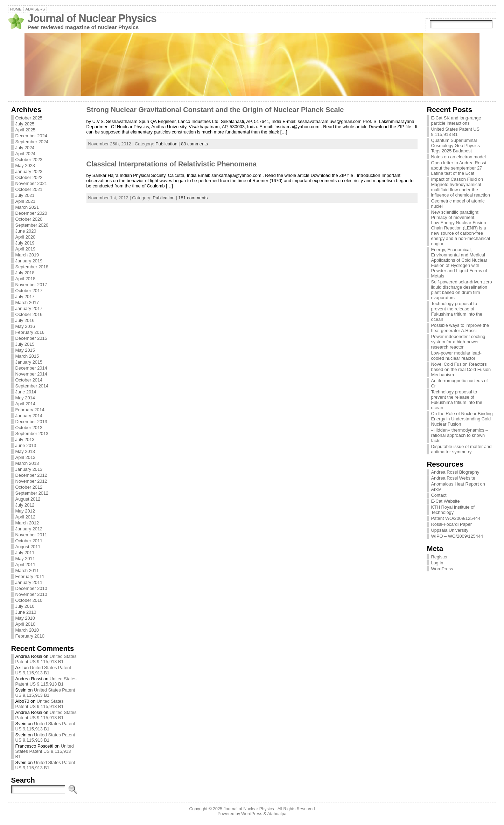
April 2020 (26, 237)
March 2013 (27, 463)
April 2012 (26, 517)
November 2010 (31, 594)
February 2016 (30, 332)
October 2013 (29, 428)
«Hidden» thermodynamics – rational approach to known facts (459, 435)
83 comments (194, 144)
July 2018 (25, 273)
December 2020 (31, 213)
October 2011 (29, 541)
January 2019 (29, 261)
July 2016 (25, 320)
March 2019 (27, 255)
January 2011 (29, 582)
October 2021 (29, 189)
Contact (439, 495)
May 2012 (25, 511)
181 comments (193, 198)
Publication (166, 144)
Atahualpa (277, 814)
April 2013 (26, 457)
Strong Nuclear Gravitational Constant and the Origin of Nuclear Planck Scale (215, 110)
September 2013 (32, 434)
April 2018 (26, 279)
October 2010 (29, 600)
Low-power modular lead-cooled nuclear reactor (456, 356)
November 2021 (31, 183)
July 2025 (25, 124)
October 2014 (29, 380)
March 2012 (27, 523)
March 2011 (27, 570)
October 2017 (29, 291)
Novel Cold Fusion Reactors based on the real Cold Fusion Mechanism (461, 369)
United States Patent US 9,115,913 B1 (46, 659)
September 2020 (32, 225)
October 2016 (29, 314)
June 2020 (26, 231)
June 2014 (26, 392)
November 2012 (31, 481)
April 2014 (26, 404)
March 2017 (27, 302)
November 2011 (31, 535)
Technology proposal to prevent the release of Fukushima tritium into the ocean (457, 311)
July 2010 (25, 606)
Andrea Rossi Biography (455, 472)
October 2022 (29, 177)
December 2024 (31, 136)
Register (439, 557)
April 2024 (26, 154)
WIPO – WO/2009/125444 (457, 536)
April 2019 (26, 249)
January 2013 (29, 469)
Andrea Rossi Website (453, 478)
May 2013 (25, 451)
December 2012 (31, 475)
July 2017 (25, 297)
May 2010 (25, 618)
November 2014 (31, 374)
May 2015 (25, 350)
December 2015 (31, 338)
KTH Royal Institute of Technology (453, 510)
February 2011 (30, 576)
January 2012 (29, 529)
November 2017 (31, 285)
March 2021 (27, 207)
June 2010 (26, 612)
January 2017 (29, 308)
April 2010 (26, 624)
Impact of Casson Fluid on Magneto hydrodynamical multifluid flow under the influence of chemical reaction (460, 187)
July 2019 (25, 243)
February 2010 (30, 636)
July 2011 (25, 553)
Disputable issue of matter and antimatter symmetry (461, 449)
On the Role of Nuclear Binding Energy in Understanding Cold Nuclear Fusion (462, 419)
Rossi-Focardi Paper (451, 524)
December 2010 (31, 588)
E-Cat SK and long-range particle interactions (456, 121)
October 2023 (29, 160)
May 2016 (25, 326)
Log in (437, 563)
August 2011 (28, 547)
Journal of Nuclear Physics (92, 18)
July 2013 (25, 439)
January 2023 (29, 171)
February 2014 (30, 410)
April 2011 (26, 565)
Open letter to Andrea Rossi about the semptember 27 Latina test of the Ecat (458, 168)
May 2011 (25, 559)
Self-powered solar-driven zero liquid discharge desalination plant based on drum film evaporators (461, 290)
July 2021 (25, 195)
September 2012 (32, 493)
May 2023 (25, 166)
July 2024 (25, 148)
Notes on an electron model (458, 157)
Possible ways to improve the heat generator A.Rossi (460, 328)
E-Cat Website (445, 501)
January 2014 (29, 416)
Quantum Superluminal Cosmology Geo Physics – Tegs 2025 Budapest (457, 146)
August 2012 (28, 499)
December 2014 (31, 368)
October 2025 (29, 118)
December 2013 (31, 422)
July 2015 (25, 344)
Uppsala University (450, 530)
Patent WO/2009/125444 (456, 518)
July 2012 (25, 505)
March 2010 (27, 630)
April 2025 (26, 130)
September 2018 (32, 267)
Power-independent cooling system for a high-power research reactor (458, 342)
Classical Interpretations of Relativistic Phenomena (172, 164)
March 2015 (27, 356)
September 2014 (32, 386)
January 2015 (29, 362)
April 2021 (26, 201)
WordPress (442, 569)
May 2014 (25, 398)
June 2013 (26, 445)
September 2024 (32, 142)
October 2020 (29, 219)
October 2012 (29, 487)
